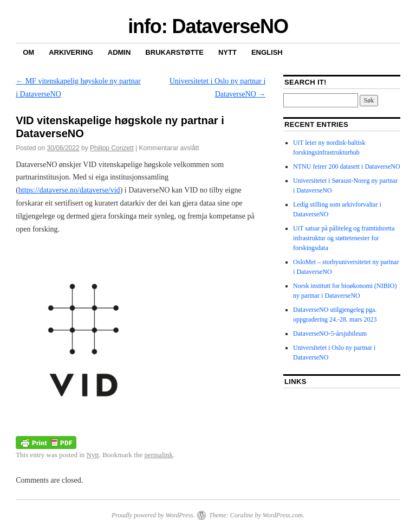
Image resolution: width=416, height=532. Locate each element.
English (267, 52)
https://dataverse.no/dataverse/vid (69, 190)
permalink (158, 455)
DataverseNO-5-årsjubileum (330, 334)
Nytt (227, 52)
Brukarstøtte (174, 52)
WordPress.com (283, 515)
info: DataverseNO (208, 26)
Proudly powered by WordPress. (153, 515)
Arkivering (71, 52)
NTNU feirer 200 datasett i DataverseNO (347, 166)
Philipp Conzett (112, 148)
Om (28, 52)
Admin (119, 52)
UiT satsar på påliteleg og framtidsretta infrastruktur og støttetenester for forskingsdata (344, 238)
